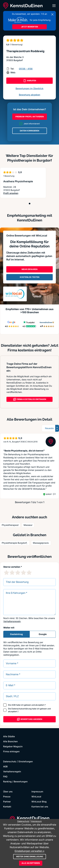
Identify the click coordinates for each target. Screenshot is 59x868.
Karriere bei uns (40, 807)
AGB (14, 705)
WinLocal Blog (39, 802)
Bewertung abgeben (29, 95)
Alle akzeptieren (31, 863)
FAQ (5, 776)
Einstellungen (26, 761)
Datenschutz (10, 761)
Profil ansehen (11, 193)
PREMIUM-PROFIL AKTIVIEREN (30, 117)
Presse (7, 797)
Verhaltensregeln (12, 621)
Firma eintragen (11, 751)
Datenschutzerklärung (21, 709)
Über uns (8, 792)
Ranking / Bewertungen (15, 781)
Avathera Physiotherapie (18, 181)
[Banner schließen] (52, 14)
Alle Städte (9, 736)
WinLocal (36, 797)
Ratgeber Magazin (13, 746)
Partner (7, 802)
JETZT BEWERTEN (29, 27)
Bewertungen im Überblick (29, 88)
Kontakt (7, 807)
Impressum (37, 792)
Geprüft (49, 494)
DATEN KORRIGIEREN (29, 131)
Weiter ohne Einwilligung (30, 856)
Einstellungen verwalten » (29, 851)
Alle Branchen (10, 741)
